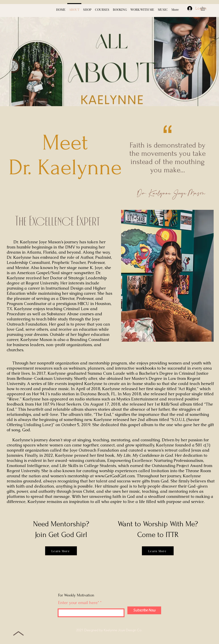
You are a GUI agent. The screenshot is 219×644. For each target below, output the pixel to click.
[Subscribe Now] (144, 610)
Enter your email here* (79, 603)
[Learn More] (61, 551)
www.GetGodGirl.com (115, 476)
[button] (205, 8)
